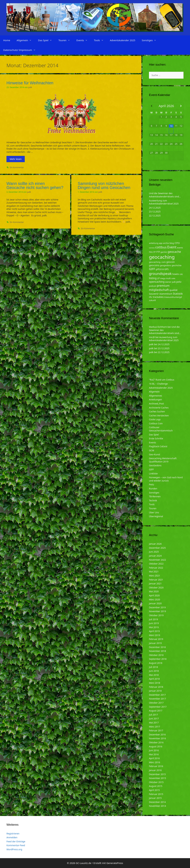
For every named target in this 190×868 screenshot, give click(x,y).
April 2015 (154, 790)
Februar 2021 (156, 580)
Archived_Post (156, 404)
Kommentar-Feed (16, 845)
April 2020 (154, 595)
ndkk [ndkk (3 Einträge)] (173, 278)
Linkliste (153, 473)
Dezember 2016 (157, 735)
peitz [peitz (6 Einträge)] (179, 282)
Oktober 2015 (156, 782)
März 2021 (155, 576)
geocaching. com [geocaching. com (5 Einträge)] (157, 262)
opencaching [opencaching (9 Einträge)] (157, 282)
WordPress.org (14, 849)
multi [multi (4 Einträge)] (168, 278)
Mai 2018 (154, 675)
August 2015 (156, 786)
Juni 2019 (154, 623)
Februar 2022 (156, 568)
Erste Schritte (156, 438)
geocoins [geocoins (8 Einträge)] (154, 265)
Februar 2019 (156, 639)
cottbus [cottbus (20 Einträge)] (161, 247)
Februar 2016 (156, 766)
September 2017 (158, 707)
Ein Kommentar (17, 167)
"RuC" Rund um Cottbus (162, 380)
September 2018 (158, 659)
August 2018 (156, 663)
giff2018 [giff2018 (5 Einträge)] (160, 269)
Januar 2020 (155, 603)
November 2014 (157, 806)
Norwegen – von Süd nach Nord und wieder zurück (166, 479)
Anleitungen (155, 400)
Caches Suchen (157, 411)
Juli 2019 (153, 619)
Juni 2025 (154, 552)
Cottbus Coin (156, 423)
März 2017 (155, 727)
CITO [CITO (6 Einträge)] (177, 243)
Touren (66, 40)
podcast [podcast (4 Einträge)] (152, 286)
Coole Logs (155, 419)
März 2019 (155, 635)
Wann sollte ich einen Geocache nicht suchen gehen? (35, 186)
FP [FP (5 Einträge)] (155, 252)
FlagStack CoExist (158, 446)
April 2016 (154, 758)
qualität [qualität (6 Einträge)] (174, 290)
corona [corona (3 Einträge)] (152, 248)
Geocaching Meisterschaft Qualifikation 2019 (163, 460)
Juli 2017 (153, 715)
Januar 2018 (155, 691)
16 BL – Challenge (158, 384)
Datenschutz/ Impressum (21, 50)
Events (84, 40)
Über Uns (154, 512)
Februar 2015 (156, 794)
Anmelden (12, 837)
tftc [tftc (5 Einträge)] (151, 297)
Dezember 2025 (157, 548)
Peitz (152, 484)
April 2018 (154, 679)
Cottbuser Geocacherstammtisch (161, 429)
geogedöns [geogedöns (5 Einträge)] (166, 265)
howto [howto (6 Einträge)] (176, 274)
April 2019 (154, 631)
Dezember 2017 (157, 695)
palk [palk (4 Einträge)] (174, 282)
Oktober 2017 (156, 703)
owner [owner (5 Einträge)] (168, 282)
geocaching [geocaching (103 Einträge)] (162, 257)
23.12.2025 (155, 212)
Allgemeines (155, 396)
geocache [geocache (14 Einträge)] (174, 252)
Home (7, 40)
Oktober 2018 (156, 655)
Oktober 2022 (156, 564)
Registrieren (13, 834)
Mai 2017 (154, 723)
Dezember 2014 (157, 802)
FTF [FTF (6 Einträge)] (158, 252)
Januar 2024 (155, 556)
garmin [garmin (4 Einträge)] (164, 252)
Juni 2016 (154, 750)
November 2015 (157, 778)
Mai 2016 (154, 754)
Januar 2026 (155, 544)
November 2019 (157, 611)
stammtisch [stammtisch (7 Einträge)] (166, 294)
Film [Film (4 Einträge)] (151, 252)
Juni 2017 (154, 719)
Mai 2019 (154, 627)
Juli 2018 (153, 667)
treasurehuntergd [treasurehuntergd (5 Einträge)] (173, 297)
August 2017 (156, 711)
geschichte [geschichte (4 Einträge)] (177, 265)
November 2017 (157, 699)
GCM (152, 450)
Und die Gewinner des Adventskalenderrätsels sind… (165, 195)
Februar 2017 (156, 730)
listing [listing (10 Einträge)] (153, 278)
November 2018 (157, 651)
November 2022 (157, 560)
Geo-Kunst (155, 454)
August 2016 (156, 746)
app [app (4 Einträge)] (161, 243)
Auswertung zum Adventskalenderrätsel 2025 (164, 202)
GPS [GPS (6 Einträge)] (166, 269)
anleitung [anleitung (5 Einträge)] (154, 243)
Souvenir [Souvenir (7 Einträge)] (154, 294)
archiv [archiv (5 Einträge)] (166, 243)
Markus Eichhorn (158, 327)
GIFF (151, 469)
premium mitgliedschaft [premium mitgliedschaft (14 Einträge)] (159, 288)
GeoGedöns (155, 465)
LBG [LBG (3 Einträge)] (181, 274)
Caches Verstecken (159, 416)
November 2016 (157, 738)
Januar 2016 (155, 770)
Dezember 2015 (157, 774)
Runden (153, 489)
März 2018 (155, 683)
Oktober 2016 (156, 742)
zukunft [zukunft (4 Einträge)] (152, 300)
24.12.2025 (155, 208)
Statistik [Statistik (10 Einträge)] (178, 294)
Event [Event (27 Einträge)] (172, 247)
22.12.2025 (155, 216)
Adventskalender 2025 (123, 40)
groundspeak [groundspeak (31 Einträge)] (160, 274)
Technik (153, 500)
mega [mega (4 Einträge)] (163, 278)
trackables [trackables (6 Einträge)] (158, 297)
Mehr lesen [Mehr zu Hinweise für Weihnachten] (16, 159)
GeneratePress (115, 863)
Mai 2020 (154, 591)
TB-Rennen (155, 496)
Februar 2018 (156, 687)
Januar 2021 (155, 583)
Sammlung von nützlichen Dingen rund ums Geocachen (104, 186)
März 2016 (155, 762)
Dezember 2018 (157, 647)
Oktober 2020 (156, 588)
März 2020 (155, 599)
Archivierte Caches (159, 408)
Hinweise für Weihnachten (30, 83)
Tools (100, 40)
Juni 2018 (154, 671)
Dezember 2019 (157, 607)
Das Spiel (47, 40)
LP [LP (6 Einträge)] (158, 278)
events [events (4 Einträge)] (180, 248)
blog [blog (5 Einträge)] (172, 243)
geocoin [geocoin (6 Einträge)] (171, 262)
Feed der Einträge (16, 841)
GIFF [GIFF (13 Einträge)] (152, 269)
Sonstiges (151, 40)
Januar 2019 (155, 643)
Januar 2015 (155, 798)
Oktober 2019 (156, 615)
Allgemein (26, 40)
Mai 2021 (154, 572)
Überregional (156, 516)
